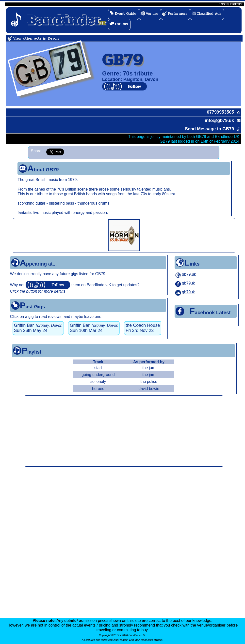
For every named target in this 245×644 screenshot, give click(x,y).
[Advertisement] (124, 431)
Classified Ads (209, 13)
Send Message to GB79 (209, 129)
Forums (122, 24)
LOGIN (223, 4)
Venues (152, 13)
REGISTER (236, 4)
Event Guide (126, 13)
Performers (177, 13)
